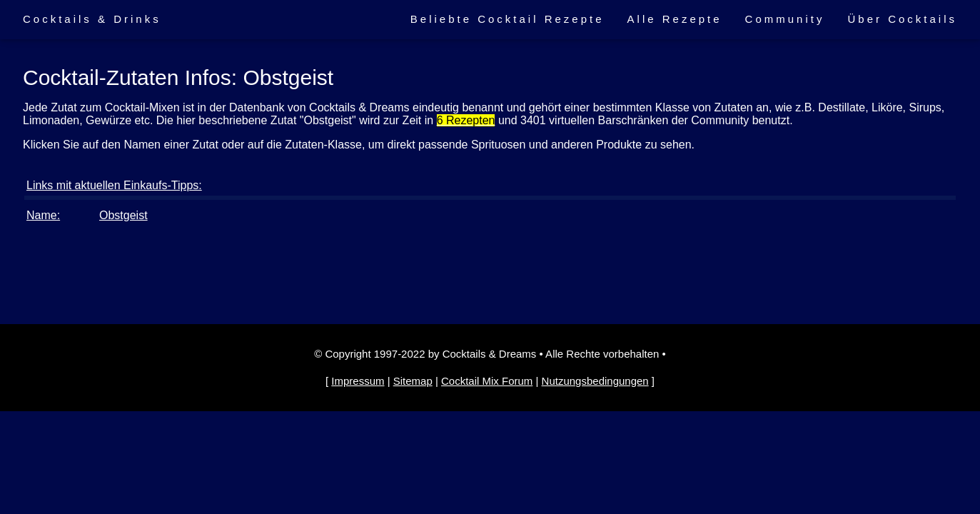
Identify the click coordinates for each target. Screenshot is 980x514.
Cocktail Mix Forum (487, 381)
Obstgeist (123, 215)
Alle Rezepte (675, 19)
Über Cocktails (902, 19)
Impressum (358, 381)
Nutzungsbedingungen (595, 381)
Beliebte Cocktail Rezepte (507, 19)
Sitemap (413, 381)
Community (785, 19)
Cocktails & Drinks (92, 19)
